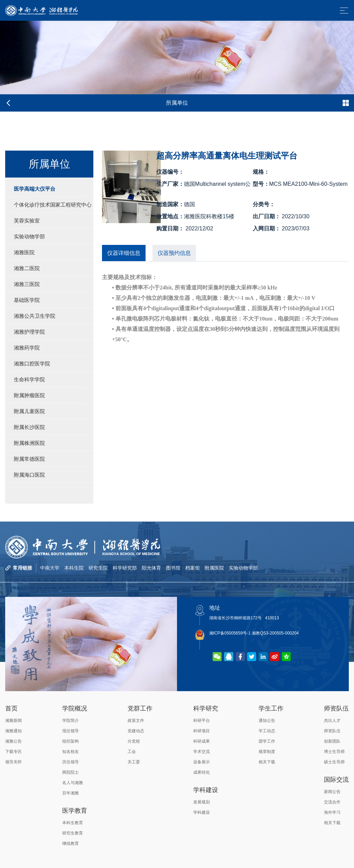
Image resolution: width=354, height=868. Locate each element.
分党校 (134, 741)
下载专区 (13, 752)
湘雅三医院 (27, 284)
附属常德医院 (29, 459)
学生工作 (271, 708)
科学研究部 (125, 568)
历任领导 (71, 762)
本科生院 (74, 568)
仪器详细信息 (124, 253)
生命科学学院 (29, 379)
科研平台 (202, 721)
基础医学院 (27, 300)
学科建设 (206, 790)
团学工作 (267, 741)
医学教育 (75, 811)
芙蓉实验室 (27, 221)
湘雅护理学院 (29, 332)
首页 (11, 708)
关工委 (134, 762)
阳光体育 (151, 568)
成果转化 (202, 772)
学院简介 (71, 721)
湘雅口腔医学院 (32, 364)
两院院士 (71, 772)
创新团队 (332, 741)
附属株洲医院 (29, 443)
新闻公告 (332, 792)
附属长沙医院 (29, 427)
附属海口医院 (29, 475)
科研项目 (202, 731)
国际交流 (336, 780)
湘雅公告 (13, 741)
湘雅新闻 (13, 721)
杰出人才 (332, 721)
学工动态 (267, 731)
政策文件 (136, 721)
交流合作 (332, 802)
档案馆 (193, 568)
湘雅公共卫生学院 (35, 316)
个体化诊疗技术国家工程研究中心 (53, 205)
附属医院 (214, 568)
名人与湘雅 (73, 783)
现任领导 (71, 731)
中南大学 (50, 568)
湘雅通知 (13, 731)
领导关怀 (13, 762)
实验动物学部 (29, 236)
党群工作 (140, 708)
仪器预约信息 (174, 253)
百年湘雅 (71, 793)
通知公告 (267, 721)
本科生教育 (73, 823)
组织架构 (71, 741)
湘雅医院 (24, 252)
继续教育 (71, 843)
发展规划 (202, 802)
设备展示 (202, 762)
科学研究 (206, 708)
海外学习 (332, 812)
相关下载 (267, 762)
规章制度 (267, 752)
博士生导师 (334, 752)
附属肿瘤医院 (29, 395)
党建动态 (136, 731)
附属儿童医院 (29, 411)
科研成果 (202, 741)
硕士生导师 (334, 762)
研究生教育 (73, 833)
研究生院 (98, 568)
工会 (132, 752)
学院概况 (75, 708)
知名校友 (71, 752)
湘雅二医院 (27, 268)
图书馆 (173, 568)
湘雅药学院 (27, 348)
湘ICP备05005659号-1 (230, 633)
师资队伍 (336, 708)
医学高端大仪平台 (35, 189)
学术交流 (202, 752)
